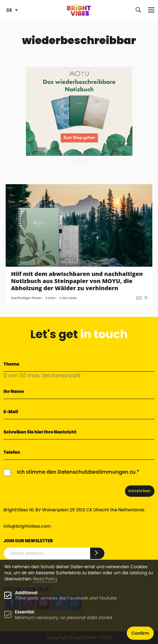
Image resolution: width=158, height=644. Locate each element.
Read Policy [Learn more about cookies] (45, 579)
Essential (24, 612)
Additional (26, 593)
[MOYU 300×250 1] (79, 111)
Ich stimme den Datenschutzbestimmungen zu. (77, 472)
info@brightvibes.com (27, 526)
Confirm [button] (140, 633)
